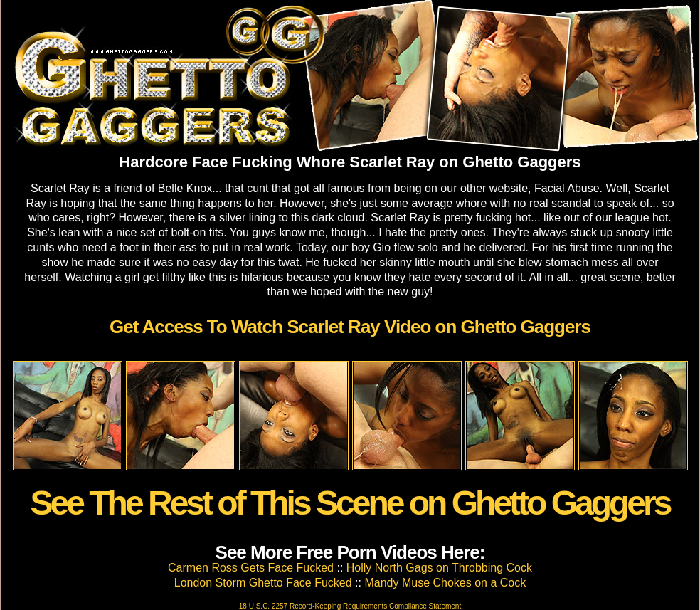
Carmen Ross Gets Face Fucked (251, 568)
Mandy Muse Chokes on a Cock (445, 583)
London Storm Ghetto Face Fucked (263, 583)
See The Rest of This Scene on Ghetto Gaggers (350, 503)
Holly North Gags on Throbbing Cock (439, 568)
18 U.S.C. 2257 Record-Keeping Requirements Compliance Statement (350, 606)
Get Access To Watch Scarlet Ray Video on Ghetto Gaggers (350, 327)
